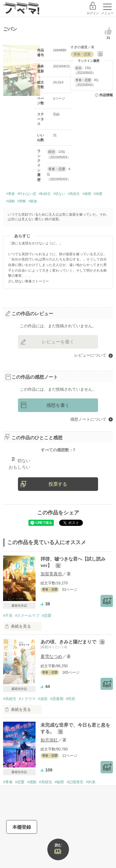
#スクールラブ (27, 616)
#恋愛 (47, 616)
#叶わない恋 (27, 194)
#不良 (8, 616)
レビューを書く (58, 342)
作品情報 (106, 95)
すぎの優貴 (79, 47)
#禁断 (22, 201)
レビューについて (90, 355)
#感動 (11, 201)
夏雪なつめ (51, 656)
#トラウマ (27, 699)
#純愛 (98, 194)
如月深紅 (49, 740)
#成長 (43, 699)
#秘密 (87, 194)
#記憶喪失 (75, 782)
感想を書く (58, 405)
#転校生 (45, 194)
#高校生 (74, 194)
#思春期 (57, 699)
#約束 (91, 782)
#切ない (59, 194)
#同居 (71, 699)
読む (58, 845)
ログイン (93, 13)
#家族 (33, 201)
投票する (58, 484)
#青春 (11, 194)
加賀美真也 (51, 574)
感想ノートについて (88, 419)
